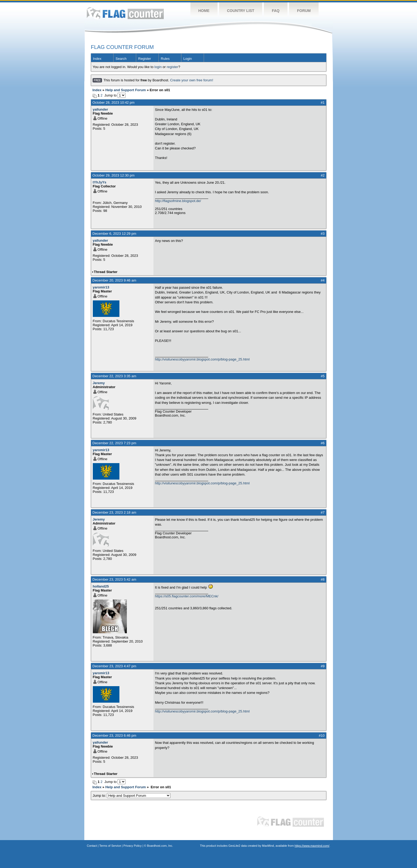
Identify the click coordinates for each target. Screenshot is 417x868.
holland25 (101, 586)
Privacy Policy (132, 846)
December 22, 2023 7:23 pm (114, 443)
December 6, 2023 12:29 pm (114, 234)
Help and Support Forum (126, 90)
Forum (304, 11)
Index (97, 59)
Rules (165, 59)
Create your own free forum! (192, 80)
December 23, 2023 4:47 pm (114, 666)
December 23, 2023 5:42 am (114, 579)
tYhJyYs (100, 182)
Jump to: (132, 796)
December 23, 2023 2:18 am (114, 512)
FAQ (276, 11)
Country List (241, 11)
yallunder (101, 109)
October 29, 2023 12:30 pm (114, 175)
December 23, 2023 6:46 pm (114, 735)
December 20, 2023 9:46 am (114, 280)
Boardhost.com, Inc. (160, 846)
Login (188, 59)
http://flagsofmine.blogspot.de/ (178, 201)
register (172, 67)
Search (121, 59)
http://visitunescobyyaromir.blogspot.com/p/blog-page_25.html (202, 359)
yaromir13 (101, 287)
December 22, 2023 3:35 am (114, 376)
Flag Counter (125, 13)
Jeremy (99, 383)
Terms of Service (110, 846)
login (158, 67)
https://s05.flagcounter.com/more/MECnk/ (187, 596)
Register (145, 59)
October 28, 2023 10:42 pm (114, 102)
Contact (92, 846)
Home (204, 11)
